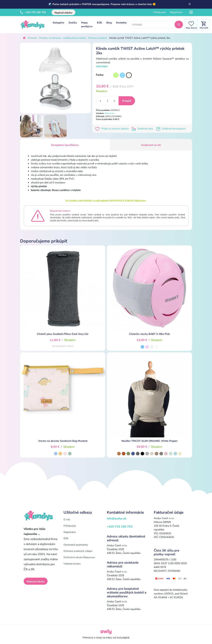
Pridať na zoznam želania (113, 129)
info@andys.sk (117, 519)
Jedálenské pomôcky (75, 38)
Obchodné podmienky (76, 545)
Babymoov (110, 113)
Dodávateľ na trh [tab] (151, 145)
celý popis (102, 66)
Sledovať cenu (143, 129)
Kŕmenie (32, 38)
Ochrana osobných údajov (78, 551)
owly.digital (123, 638)
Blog (109, 23)
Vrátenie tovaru (72, 564)
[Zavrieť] (190, 4)
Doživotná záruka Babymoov (79, 557)
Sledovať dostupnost (171, 129)
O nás (67, 520)
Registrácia (176, 12)
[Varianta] (116, 75)
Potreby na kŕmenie (50, 38)
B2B (99, 23)
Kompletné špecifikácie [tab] (65, 145)
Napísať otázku (63, 13)
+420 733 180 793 (33, 12)
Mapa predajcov (87, 25)
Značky (73, 23)
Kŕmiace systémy (98, 38)
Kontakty (121, 23)
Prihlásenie (160, 12)
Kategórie (58, 23)
